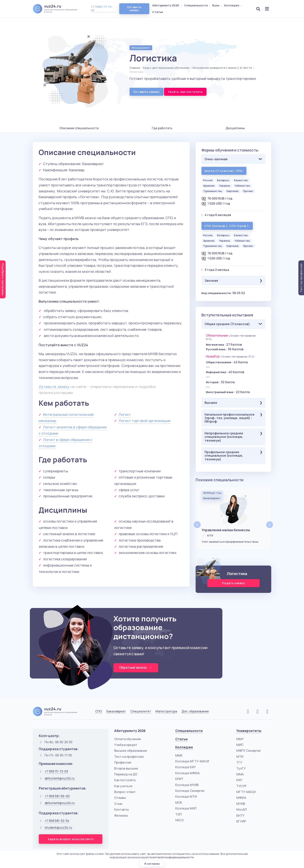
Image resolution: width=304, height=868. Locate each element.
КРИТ (179, 779)
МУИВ (241, 804)
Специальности (198, 5)
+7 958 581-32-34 (57, 821)
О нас (118, 804)
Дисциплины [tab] (235, 128)
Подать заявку (233, 583)
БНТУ (240, 815)
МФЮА (241, 798)
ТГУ (239, 762)
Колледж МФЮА (187, 773)
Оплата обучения (127, 739)
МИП (240, 745)
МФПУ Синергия (248, 751)
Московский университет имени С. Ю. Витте (222, 68)
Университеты (249, 731)
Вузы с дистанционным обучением (166, 68)
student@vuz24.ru (58, 828)
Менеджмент (141, 48)
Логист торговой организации (145, 421)
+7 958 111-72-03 (56, 772)
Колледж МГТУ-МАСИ (192, 761)
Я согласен (152, 864)
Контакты (121, 810)
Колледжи (233, 5)
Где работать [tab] (162, 128)
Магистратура (166, 712)
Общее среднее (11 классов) (227, 324)
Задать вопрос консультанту (71, 839)
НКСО (180, 820)
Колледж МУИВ (187, 785)
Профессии (123, 762)
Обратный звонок (136, 667)
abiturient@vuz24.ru (60, 778)
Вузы (218, 5)
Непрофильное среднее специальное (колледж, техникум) (224, 437)
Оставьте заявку (54, 387)
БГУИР (241, 821)
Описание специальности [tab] (79, 128)
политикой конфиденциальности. (172, 857)
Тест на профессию (129, 757)
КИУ (239, 780)
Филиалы (121, 815)
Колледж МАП (186, 809)
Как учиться (123, 786)
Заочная (211, 281)
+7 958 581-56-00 (57, 796)
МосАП (242, 810)
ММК (179, 755)
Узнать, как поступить (185, 92)
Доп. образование (195, 712)
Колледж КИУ (186, 767)
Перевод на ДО (126, 774)
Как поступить (125, 780)
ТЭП (178, 814)
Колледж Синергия (190, 791)
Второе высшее (126, 768)
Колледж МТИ (186, 797)
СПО (99, 712)
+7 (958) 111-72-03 (102, 8)
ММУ (240, 739)
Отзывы (120, 798)
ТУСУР (241, 786)
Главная (135, 68)
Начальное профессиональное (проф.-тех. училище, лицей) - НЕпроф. (230, 418)
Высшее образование (131, 751)
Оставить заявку (134, 9)
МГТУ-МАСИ (246, 792)
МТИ (240, 757)
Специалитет (141, 712)
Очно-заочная (216, 159)
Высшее (211, 403)
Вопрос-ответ (125, 792)
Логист (125, 414)
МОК (179, 803)
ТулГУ (241, 768)
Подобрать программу (3, 279)
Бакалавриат (116, 712)
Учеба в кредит (126, 745)
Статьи (158, 12)
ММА (240, 774)
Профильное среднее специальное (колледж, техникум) (224, 456)
